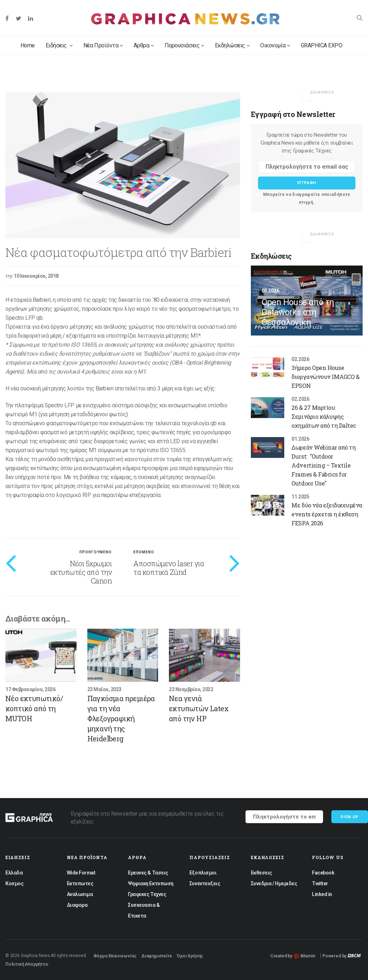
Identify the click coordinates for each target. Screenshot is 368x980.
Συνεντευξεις (205, 883)
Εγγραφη (307, 183)
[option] (123, 165)
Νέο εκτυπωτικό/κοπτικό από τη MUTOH (34, 708)
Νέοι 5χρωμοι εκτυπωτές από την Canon (81, 572)
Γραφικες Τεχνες (147, 894)
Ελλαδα (14, 873)
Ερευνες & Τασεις (148, 873)
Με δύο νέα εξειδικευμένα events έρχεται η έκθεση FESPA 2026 (327, 514)
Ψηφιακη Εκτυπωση (151, 883)
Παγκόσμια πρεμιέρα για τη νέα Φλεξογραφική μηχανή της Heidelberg (121, 718)
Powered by (342, 956)
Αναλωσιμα (80, 894)
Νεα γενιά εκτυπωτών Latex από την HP (199, 708)
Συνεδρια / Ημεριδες (274, 883)
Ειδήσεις (59, 45)
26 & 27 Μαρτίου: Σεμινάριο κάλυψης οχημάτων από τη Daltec (324, 416)
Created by (293, 956)
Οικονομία (275, 45)
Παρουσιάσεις (184, 45)
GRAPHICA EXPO (322, 45)
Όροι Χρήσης (190, 956)
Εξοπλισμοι (203, 873)
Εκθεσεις (261, 873)
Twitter (320, 883)
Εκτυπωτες (80, 883)
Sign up (349, 817)
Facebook (323, 873)
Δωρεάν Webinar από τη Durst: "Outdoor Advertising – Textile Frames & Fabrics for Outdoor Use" (323, 465)
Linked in (322, 894)
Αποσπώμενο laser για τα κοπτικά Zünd (169, 568)
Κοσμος (14, 883)
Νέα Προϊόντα (103, 45)
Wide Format (81, 873)
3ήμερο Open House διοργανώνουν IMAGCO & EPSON (325, 377)
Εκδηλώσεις (232, 45)
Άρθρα (144, 45)
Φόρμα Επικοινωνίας (115, 956)
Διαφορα (77, 905)
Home (28, 45)
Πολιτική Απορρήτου (27, 964)
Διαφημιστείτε (157, 956)
